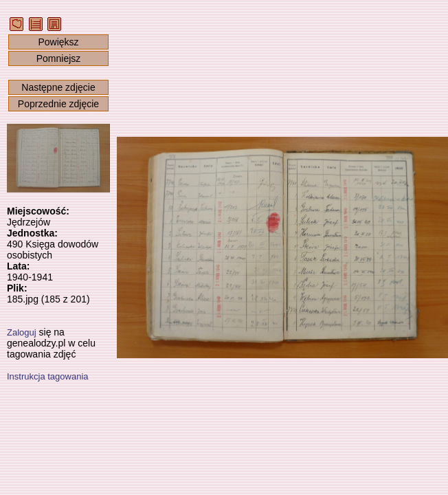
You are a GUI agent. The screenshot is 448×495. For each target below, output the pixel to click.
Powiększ (58, 42)
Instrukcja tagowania (48, 376)
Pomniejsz (59, 58)
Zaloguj (22, 332)
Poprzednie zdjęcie (58, 104)
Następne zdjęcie (58, 87)
